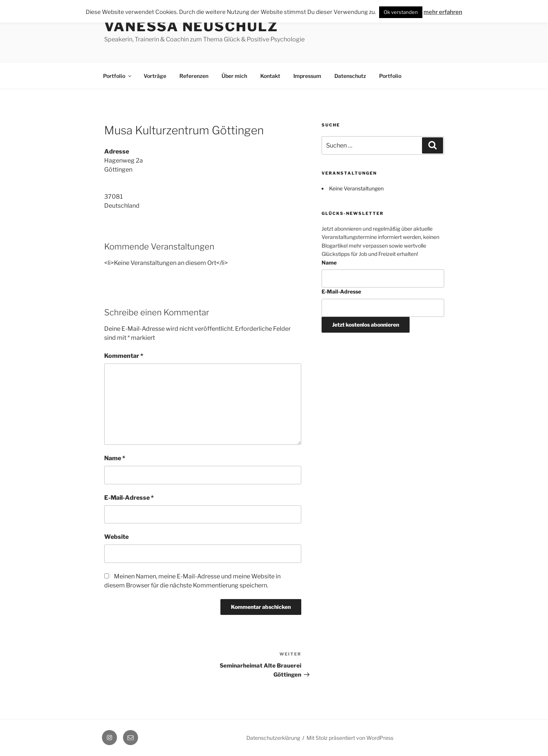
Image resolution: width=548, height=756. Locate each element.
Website (116, 537)
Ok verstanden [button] (401, 12)
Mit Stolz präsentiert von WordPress (350, 738)
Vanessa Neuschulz (191, 26)
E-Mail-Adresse (129, 498)
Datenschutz (350, 76)
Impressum (307, 76)
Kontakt (270, 76)
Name (115, 458)
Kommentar (124, 356)
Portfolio (118, 76)
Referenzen (194, 76)
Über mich (234, 76)
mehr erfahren (443, 12)
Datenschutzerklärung (273, 738)
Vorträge (155, 76)
